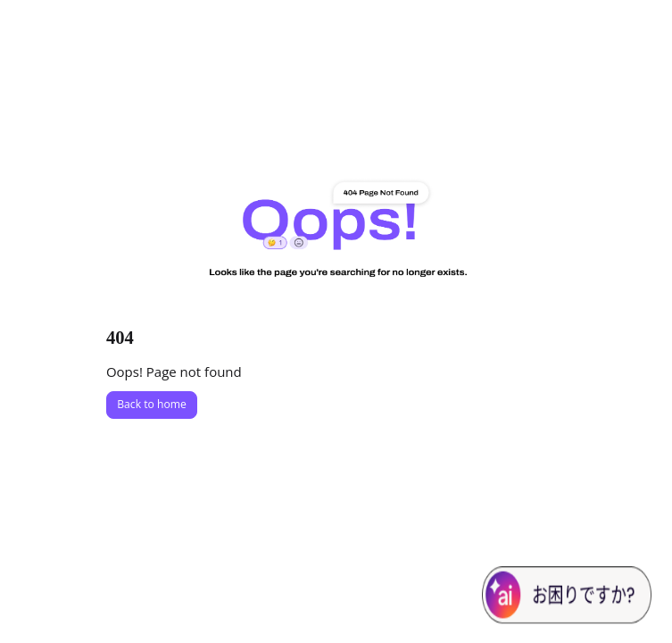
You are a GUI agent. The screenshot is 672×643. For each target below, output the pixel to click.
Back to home (152, 404)
